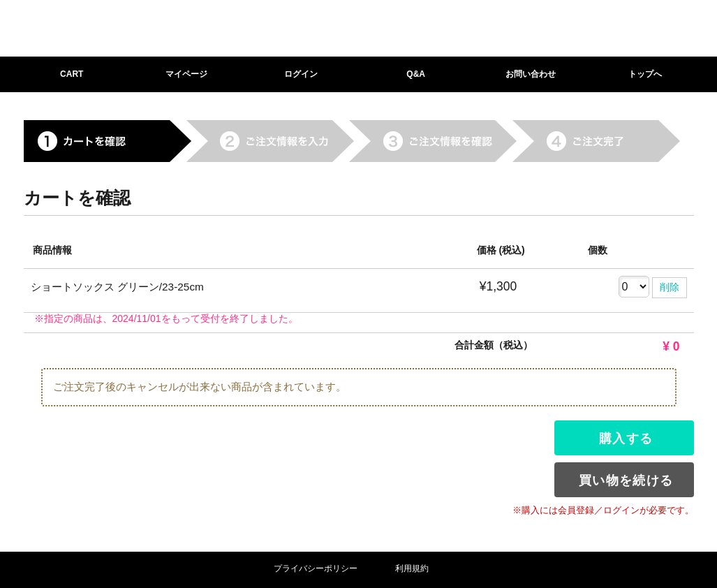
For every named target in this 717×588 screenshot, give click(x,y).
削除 (670, 287)
